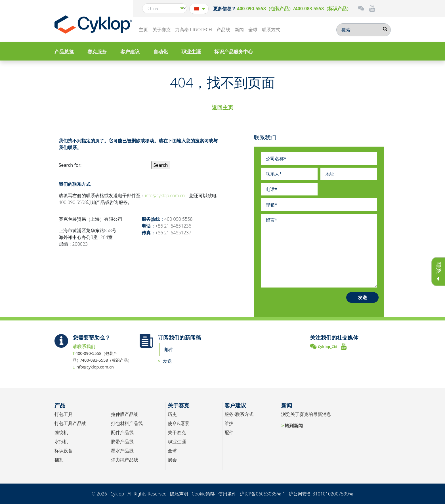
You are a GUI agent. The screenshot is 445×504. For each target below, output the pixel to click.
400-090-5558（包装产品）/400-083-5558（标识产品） (294, 9)
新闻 (239, 30)
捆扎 (59, 460)
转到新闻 (294, 426)
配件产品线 (122, 432)
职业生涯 (191, 52)
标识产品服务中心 (234, 52)
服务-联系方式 (239, 414)
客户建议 (130, 52)
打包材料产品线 (127, 423)
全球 (253, 30)
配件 (229, 432)
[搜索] (364, 30)
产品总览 (64, 52)
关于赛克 (161, 30)
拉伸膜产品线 (125, 414)
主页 (143, 30)
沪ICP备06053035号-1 (263, 494)
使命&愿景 (178, 423)
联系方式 (271, 30)
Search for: (70, 165)
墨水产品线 (122, 451)
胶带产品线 (122, 441)
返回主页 (222, 107)
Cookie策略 (203, 494)
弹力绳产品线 (125, 460)
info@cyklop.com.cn (165, 195)
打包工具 (64, 414)
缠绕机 (61, 432)
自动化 (160, 52)
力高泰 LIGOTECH (193, 30)
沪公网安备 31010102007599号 (321, 494)
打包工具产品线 (70, 423)
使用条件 (227, 494)
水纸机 (61, 441)
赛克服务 (97, 52)
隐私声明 (179, 494)
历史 (172, 414)
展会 (172, 460)
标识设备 (64, 451)
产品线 (223, 30)
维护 (229, 423)
